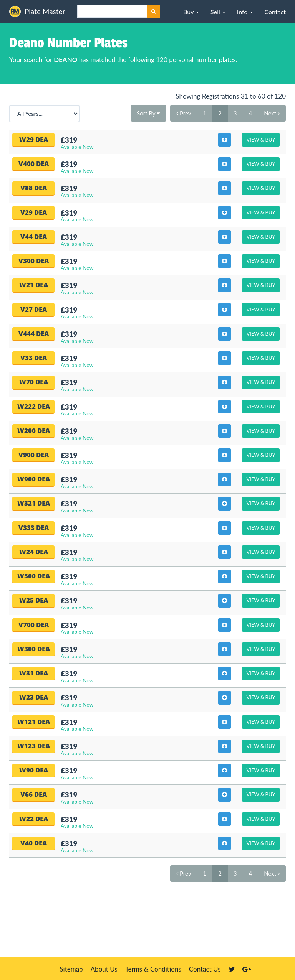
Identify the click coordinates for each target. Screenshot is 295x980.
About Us (104, 969)
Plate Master (37, 12)
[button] (191, 12)
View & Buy (261, 140)
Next (272, 113)
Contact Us (205, 969)
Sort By (148, 113)
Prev (184, 113)
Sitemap (71, 969)
